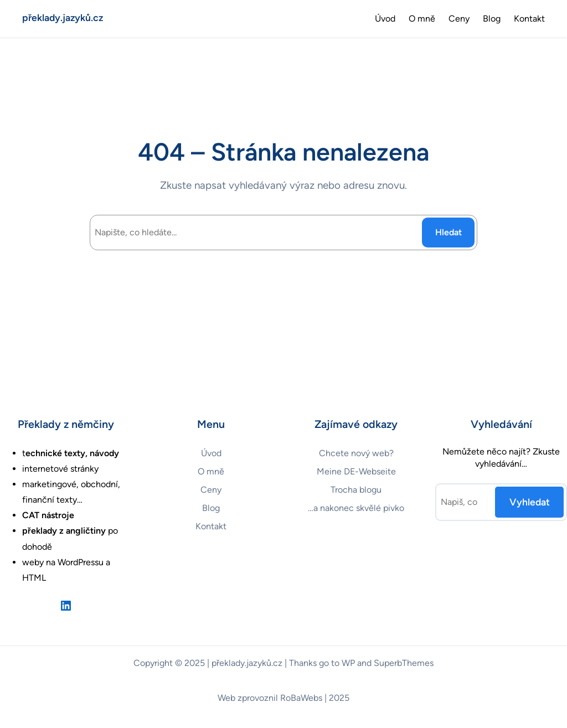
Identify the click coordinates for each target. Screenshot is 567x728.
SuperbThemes (404, 663)
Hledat (449, 232)
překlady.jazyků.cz (63, 17)
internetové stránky (60, 469)
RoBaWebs (301, 698)
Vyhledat (530, 502)
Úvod (385, 19)
